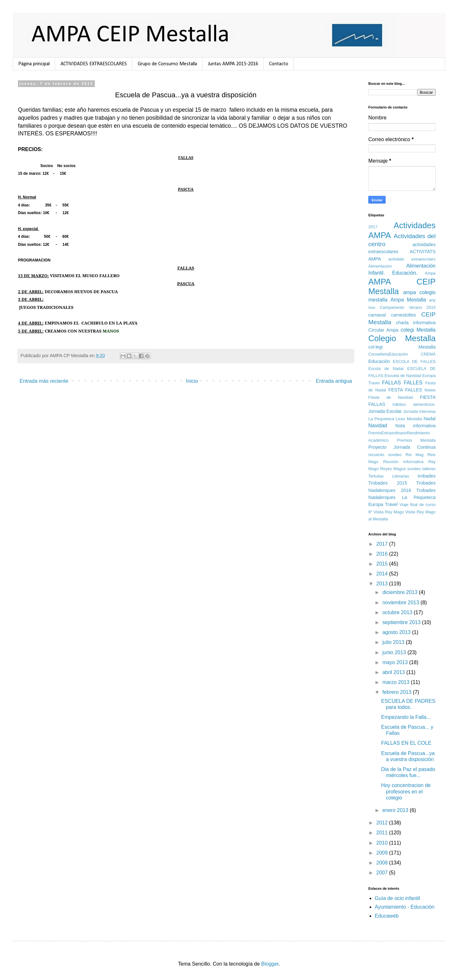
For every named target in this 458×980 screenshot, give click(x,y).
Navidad (378, 426)
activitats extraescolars (412, 259)
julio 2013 (394, 642)
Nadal (429, 419)
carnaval (377, 315)
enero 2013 (396, 810)
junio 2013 (395, 652)
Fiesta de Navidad (391, 397)
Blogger (270, 964)
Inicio (192, 381)
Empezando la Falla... (406, 717)
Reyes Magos (393, 469)
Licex (400, 419)
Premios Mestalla (416, 440)
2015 (383, 564)
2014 (383, 574)
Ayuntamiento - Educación (405, 907)
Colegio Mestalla (402, 338)
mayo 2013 (396, 662)
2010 (383, 843)
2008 (383, 863)
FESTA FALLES (405, 390)
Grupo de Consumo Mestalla (167, 64)
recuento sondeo (385, 455)
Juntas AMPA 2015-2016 (233, 64)
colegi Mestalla (418, 330)
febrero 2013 (398, 692)
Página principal (34, 64)
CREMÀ (428, 354)
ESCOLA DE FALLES (414, 361)
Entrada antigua (334, 381)
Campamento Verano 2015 (408, 307)
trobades (427, 476)
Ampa (430, 273)
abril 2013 (394, 672)
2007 (383, 873)
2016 (383, 554)
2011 (383, 833)
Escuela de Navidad (403, 376)
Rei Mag (414, 455)
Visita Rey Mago (389, 512)
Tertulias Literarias (389, 476)
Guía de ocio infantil (397, 898)
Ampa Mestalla (408, 300)
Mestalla (414, 419)
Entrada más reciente (44, 381)
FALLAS (392, 383)
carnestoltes (404, 315)
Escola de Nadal (386, 369)
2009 (383, 853)
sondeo (414, 469)
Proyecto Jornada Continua (402, 447)
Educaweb (387, 916)
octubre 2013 (398, 612)
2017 (373, 227)
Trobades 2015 (388, 483)
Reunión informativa (403, 462)
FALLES (413, 383)
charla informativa (416, 323)
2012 (383, 823)
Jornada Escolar (385, 411)
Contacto (279, 64)
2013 (383, 584)
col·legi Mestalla (402, 347)
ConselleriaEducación (388, 354)
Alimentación (380, 266)
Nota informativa (415, 426)
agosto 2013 (397, 632)
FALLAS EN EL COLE (406, 743)
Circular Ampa (383, 330)
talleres (429, 469)
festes (430, 390)
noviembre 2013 (401, 602)
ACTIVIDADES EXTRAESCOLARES (94, 64)
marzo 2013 (397, 682)
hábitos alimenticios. (414, 404)
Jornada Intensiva (419, 411)
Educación (379, 361)
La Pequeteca (381, 419)
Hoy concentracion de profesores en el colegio (406, 791)
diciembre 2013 (401, 592)
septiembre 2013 (402, 622)
